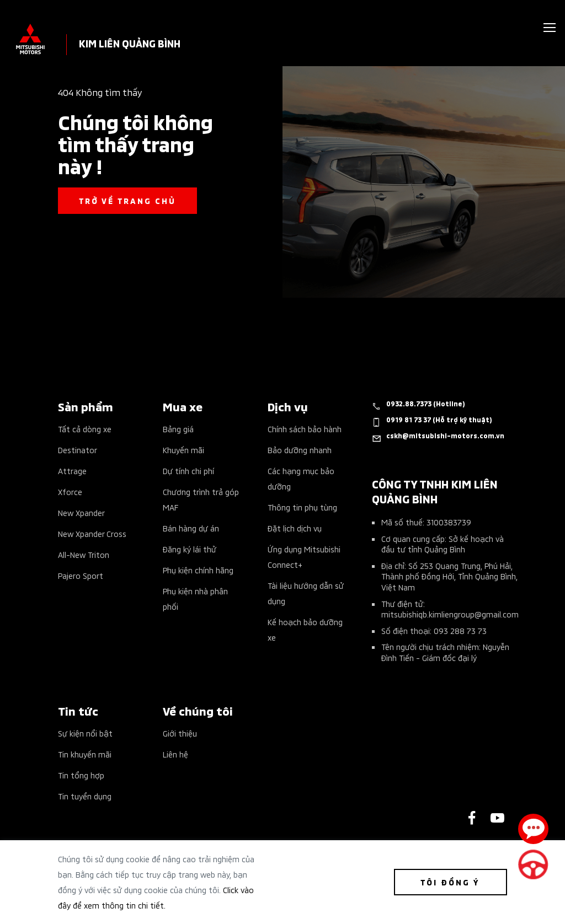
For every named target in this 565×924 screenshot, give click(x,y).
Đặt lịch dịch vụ (295, 528)
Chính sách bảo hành (305, 429)
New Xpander (81, 512)
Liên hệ (175, 754)
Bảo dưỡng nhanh (300, 450)
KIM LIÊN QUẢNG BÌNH (130, 43)
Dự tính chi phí (188, 471)
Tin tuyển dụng (85, 796)
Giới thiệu (180, 733)
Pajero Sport (81, 575)
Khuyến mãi (183, 450)
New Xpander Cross (92, 533)
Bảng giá (178, 429)
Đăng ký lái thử (190, 549)
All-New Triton (84, 554)
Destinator (78, 450)
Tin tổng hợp (81, 775)
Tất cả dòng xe (85, 429)
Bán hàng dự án (191, 528)
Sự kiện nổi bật (85, 733)
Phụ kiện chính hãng (198, 570)
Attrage (72, 471)
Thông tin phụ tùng (302, 507)
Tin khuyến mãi (85, 754)
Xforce (70, 491)
